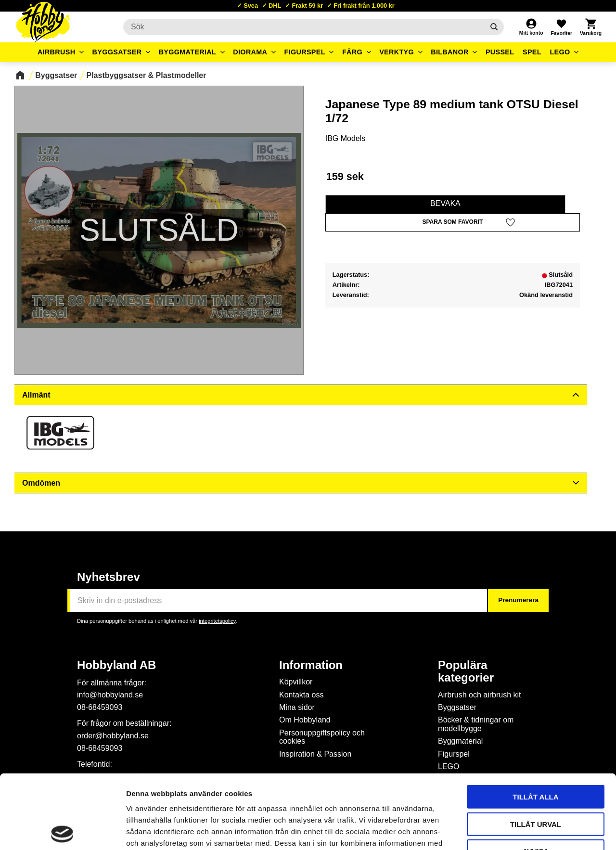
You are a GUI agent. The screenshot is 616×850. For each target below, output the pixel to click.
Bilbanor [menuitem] (450, 52)
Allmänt (36, 395)
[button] (561, 27)
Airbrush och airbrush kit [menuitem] (480, 695)
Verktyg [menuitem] (397, 52)
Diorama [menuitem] (250, 52)
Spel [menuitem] (532, 52)
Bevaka (445, 203)
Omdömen (41, 483)
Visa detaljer (523, 831)
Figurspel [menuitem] (305, 52)
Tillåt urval (536, 750)
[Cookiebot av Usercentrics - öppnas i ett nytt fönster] (62, 831)
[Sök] (494, 27)
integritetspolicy (217, 621)
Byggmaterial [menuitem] (188, 52)
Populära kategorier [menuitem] (466, 671)
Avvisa (536, 777)
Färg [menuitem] (352, 52)
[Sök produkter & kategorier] (304, 27)
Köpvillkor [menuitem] (296, 682)
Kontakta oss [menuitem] (302, 695)
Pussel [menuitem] (500, 52)
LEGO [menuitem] (560, 52)
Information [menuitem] (311, 665)
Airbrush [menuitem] (57, 52)
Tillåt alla (535, 723)
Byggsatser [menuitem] (117, 52)
